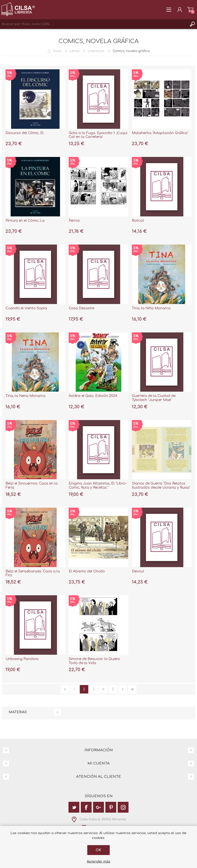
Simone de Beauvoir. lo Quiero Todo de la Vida (94, 661)
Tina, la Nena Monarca (25, 396)
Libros (75, 51)
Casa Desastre (82, 308)
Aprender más (98, 862)
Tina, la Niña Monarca (151, 308)
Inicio (57, 51)
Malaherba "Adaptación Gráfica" (160, 133)
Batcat (138, 221)
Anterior (65, 689)
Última (132, 689)
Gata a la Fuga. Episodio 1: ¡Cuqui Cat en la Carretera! (98, 135)
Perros (74, 221)
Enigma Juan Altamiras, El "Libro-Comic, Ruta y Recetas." (98, 486)
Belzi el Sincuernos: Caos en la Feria (32, 486)
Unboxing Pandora (22, 659)
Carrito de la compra (190, 10)
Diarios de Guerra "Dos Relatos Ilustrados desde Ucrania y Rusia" (161, 486)
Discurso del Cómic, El (25, 133)
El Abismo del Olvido (87, 571)
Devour (138, 571)
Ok (98, 850)
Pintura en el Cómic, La (25, 221)
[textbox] (94, 24)
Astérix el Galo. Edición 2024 (93, 396)
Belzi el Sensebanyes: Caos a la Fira (33, 573)
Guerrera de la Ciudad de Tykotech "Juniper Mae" (154, 398)
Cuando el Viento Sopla (26, 308)
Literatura (96, 51)
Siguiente (123, 689)
